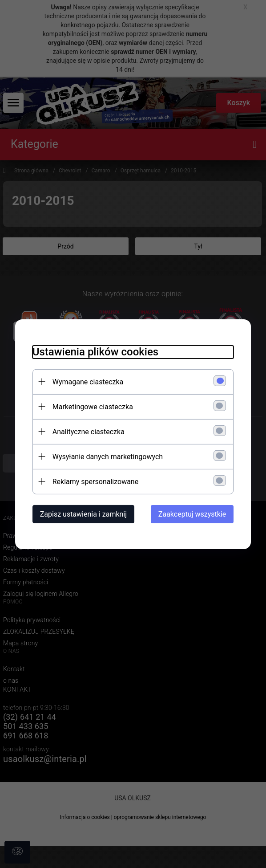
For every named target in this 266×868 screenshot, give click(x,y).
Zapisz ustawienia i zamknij (82, 514)
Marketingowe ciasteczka (91, 406)
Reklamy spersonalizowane (94, 481)
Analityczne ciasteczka (87, 431)
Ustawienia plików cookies (94, 351)
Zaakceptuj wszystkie (194, 514)
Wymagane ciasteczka (86, 381)
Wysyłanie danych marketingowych (106, 456)
